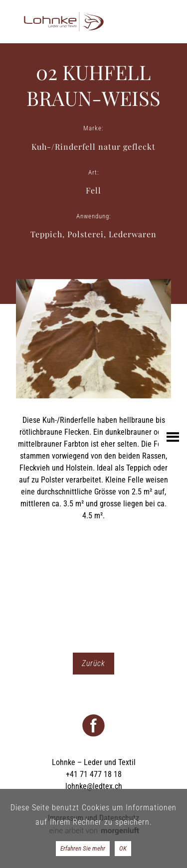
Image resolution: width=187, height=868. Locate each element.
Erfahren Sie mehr (83, 848)
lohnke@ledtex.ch (94, 786)
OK (123, 848)
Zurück (93, 663)
